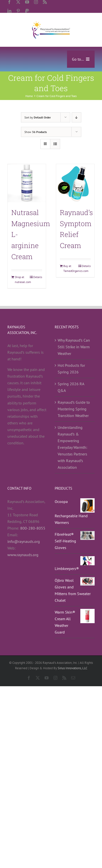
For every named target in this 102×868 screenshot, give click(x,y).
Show (36, 132)
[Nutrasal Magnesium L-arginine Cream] (27, 183)
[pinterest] (18, 11)
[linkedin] (9, 11)
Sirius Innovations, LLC (72, 668)
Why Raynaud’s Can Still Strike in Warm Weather (74, 347)
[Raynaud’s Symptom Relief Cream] (75, 183)
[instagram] (36, 2)
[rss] (45, 2)
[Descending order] (76, 117)
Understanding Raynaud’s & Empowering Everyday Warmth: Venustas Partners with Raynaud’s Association (72, 447)
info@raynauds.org (24, 541)
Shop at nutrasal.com (21, 279)
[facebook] (9, 2)
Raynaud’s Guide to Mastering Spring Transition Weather (74, 409)
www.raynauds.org (23, 555)
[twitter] (18, 2)
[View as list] (55, 144)
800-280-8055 (33, 528)
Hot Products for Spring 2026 (71, 369)
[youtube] (27, 2)
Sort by (38, 117)
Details (38, 277)
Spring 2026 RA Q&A (71, 387)
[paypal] (27, 11)
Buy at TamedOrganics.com (69, 268)
